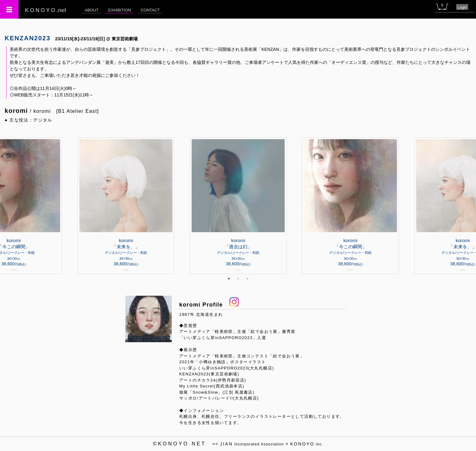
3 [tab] (247, 279)
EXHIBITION (120, 10)
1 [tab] (229, 279)
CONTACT (150, 10)
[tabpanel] (238, 206)
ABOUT (92, 10)
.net (46, 10)
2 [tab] (238, 279)
